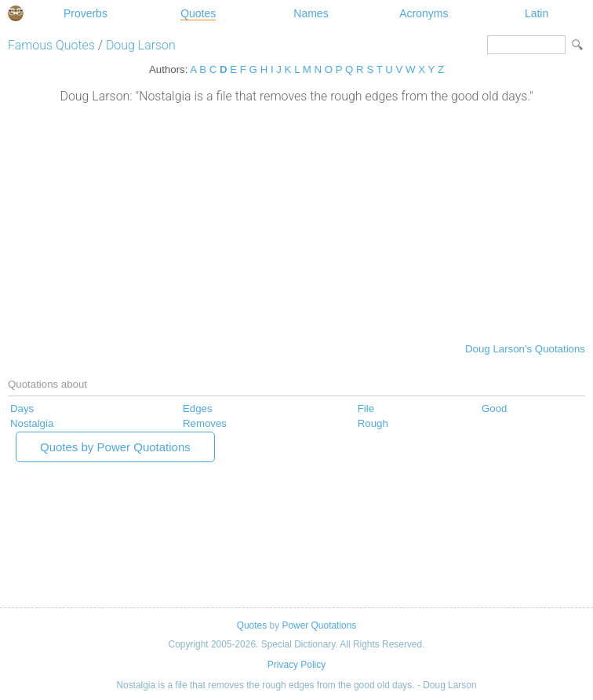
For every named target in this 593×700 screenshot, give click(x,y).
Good (494, 408)
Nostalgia (32, 423)
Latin (537, 13)
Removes (205, 423)
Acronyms (424, 13)
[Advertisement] (296, 221)
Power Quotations (319, 625)
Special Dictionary (16, 13)
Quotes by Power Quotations (115, 447)
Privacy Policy (296, 665)
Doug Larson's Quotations (525, 349)
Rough (373, 423)
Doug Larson (141, 45)
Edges (198, 408)
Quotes (198, 13)
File (366, 408)
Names (311, 13)
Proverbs (85, 13)
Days (22, 408)
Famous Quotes (51, 45)
